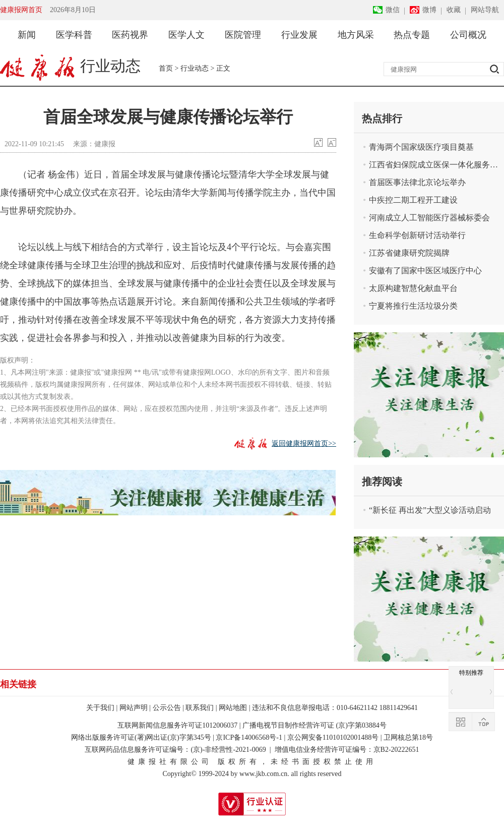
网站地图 (233, 708)
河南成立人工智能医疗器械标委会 (429, 218)
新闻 (27, 35)
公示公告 (167, 708)
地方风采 (356, 35)
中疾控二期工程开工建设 (413, 200)
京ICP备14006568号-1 (249, 737)
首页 (166, 68)
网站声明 (134, 708)
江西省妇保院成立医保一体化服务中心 (434, 165)
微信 (393, 10)
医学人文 (186, 35)
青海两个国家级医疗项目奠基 (421, 147)
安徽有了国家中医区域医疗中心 (425, 271)
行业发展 (299, 35)
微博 (429, 10)
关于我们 (100, 708)
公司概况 (468, 35)
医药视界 (130, 35)
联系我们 (200, 708)
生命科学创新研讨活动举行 (417, 235)
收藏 (454, 10)
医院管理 (243, 35)
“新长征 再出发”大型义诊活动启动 (430, 510)
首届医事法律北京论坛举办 (417, 182)
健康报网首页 (21, 10)
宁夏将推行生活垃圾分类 (413, 306)
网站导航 (485, 10)
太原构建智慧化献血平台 (413, 288)
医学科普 (74, 35)
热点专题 (412, 35)
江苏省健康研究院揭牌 (409, 253)
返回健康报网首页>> (304, 443)
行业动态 (195, 68)
